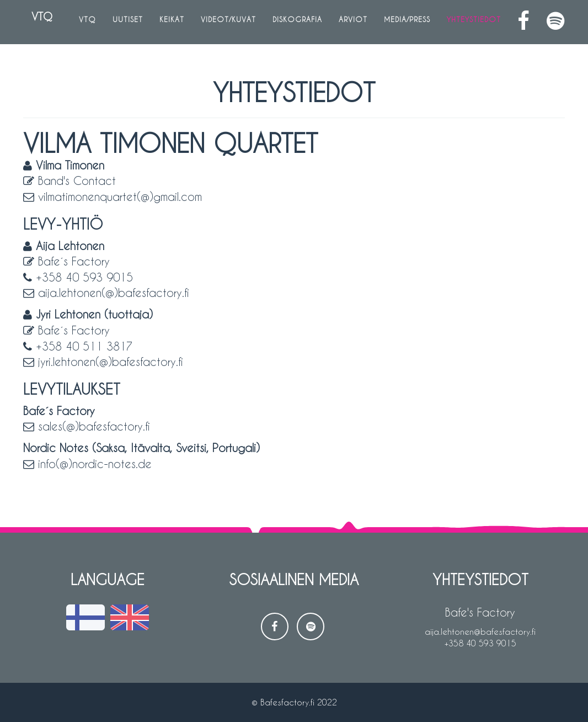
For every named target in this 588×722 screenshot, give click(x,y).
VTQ (39, 21)
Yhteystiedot (474, 22)
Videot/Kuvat (228, 22)
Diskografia (297, 22)
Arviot (353, 22)
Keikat (172, 22)
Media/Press (407, 22)
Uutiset (128, 22)
